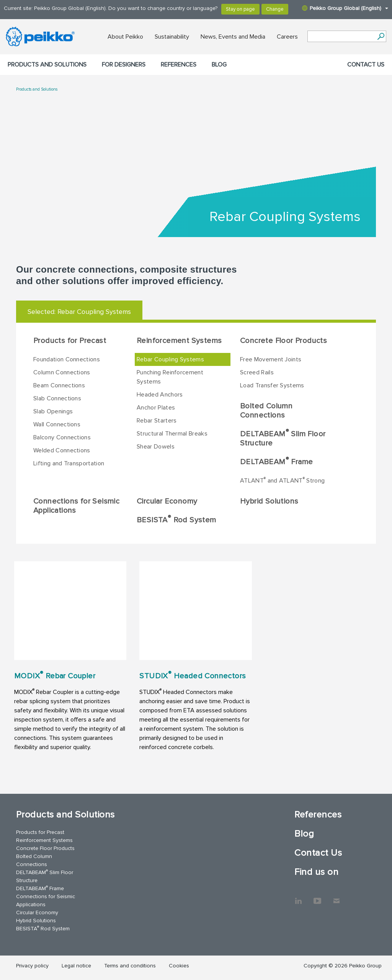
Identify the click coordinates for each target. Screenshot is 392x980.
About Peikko (125, 37)
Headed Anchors (160, 395)
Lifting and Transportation (69, 463)
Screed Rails (257, 372)
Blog (219, 65)
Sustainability (172, 37)
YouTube (317, 897)
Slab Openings (53, 411)
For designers (124, 65)
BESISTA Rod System (176, 519)
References (179, 65)
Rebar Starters (157, 421)
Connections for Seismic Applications (76, 506)
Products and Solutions (47, 65)
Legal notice (76, 966)
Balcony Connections (62, 437)
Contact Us (366, 65)
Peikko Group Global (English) (345, 8)
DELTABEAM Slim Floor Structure (283, 438)
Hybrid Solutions (269, 501)
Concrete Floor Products (283, 341)
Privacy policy (32, 966)
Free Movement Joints (271, 359)
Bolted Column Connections (266, 411)
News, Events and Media (233, 37)
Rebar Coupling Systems (170, 359)
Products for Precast (70, 341)
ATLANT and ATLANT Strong (282, 480)
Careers (287, 37)
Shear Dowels (156, 447)
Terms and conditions (130, 966)
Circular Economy (167, 501)
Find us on (316, 872)
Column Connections (62, 372)
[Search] (381, 36)
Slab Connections (57, 398)
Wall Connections (57, 424)
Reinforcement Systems (179, 341)
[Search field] (341, 37)
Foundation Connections (67, 359)
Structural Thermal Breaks (172, 434)
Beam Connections (59, 385)
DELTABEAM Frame (276, 461)
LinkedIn (298, 897)
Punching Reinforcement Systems (170, 377)
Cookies (179, 966)
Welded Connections (62, 450)
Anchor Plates (156, 408)
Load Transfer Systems (272, 385)
